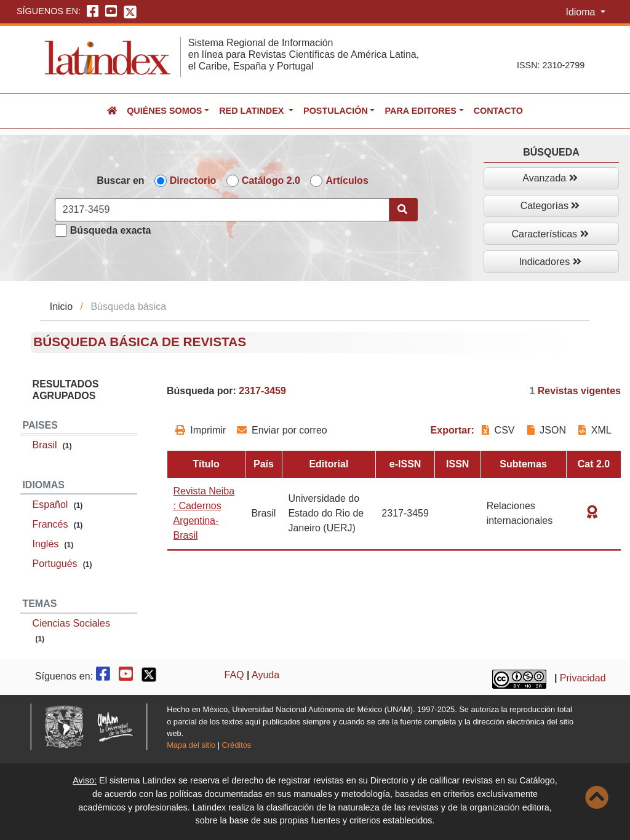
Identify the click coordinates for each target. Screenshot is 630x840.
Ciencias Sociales (71, 623)
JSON (547, 430)
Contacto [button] (498, 111)
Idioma (581, 12)
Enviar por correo (282, 430)
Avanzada (550, 178)
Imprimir (201, 430)
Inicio (61, 307)
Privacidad (583, 679)
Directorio (193, 180)
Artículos (347, 180)
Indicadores (550, 262)
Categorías (550, 206)
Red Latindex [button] (253, 111)
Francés (50, 524)
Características (550, 234)
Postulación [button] (336, 111)
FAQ (234, 675)
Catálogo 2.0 (271, 180)
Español (50, 505)
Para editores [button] (420, 111)
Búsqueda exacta (111, 230)
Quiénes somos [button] (164, 111)
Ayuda (265, 675)
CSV (500, 430)
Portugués (55, 564)
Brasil (45, 445)
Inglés (46, 544)
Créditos (237, 745)
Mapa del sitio (191, 745)
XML (595, 430)
